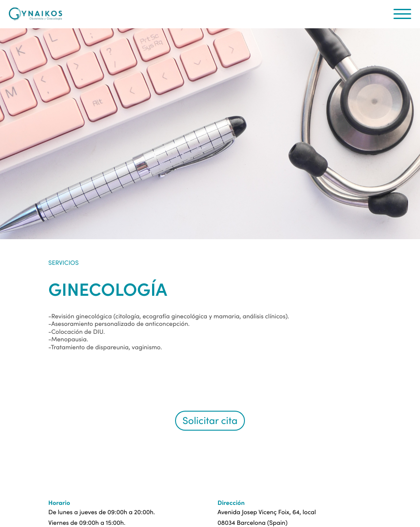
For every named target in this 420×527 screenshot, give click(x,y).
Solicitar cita (210, 421)
